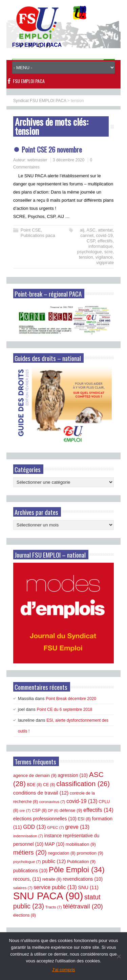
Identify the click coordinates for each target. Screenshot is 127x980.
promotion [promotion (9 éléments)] (90, 853)
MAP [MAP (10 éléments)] (55, 844)
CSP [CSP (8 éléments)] (39, 811)
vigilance (104, 257)
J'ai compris (63, 970)
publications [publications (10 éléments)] (30, 871)
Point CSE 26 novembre (52, 149)
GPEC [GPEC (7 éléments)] (56, 827)
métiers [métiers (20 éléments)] (30, 852)
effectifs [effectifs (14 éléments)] (98, 810)
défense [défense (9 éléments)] (71, 810)
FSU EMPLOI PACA (29, 81)
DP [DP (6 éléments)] (53, 811)
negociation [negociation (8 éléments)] (62, 853)
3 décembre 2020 (69, 160)
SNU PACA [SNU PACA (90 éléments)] (48, 896)
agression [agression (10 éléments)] (73, 775)
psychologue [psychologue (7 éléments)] (27, 862)
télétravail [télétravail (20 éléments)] (83, 906)
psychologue (90, 252)
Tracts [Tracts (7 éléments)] (54, 907)
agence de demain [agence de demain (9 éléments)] (35, 775)
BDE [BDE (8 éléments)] (35, 785)
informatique (101, 246)
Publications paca (38, 235)
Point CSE (31, 230)
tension (86, 257)
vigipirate (105, 263)
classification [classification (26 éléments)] (83, 784)
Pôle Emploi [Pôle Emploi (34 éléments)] (77, 870)
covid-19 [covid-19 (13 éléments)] (82, 801)
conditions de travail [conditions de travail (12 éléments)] (41, 793)
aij (82, 230)
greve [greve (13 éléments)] (78, 827)
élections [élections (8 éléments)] (25, 915)
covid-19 (104, 235)
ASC (91, 230)
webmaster (37, 160)
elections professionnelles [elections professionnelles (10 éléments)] (45, 819)
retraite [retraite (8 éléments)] (52, 879)
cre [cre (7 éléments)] (25, 811)
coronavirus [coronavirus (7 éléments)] (52, 802)
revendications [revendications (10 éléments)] (83, 879)
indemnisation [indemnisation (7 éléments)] (28, 836)
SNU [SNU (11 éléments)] (88, 887)
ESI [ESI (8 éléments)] (84, 819)
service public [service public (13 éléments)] (55, 887)
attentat (105, 230)
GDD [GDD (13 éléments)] (34, 827)
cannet (87, 235)
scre (109, 252)
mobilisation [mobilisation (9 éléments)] (81, 844)
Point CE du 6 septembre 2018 (64, 709)
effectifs (105, 241)
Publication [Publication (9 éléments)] (81, 862)
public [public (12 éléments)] (54, 861)
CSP (91, 241)
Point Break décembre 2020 (71, 699)
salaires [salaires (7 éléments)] (23, 888)
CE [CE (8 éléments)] (49, 785)
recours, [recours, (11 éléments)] (27, 879)
